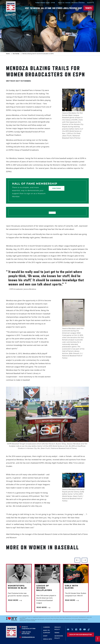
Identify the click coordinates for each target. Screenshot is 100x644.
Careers (47, 627)
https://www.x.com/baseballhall (72, 629)
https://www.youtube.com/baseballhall (85, 629)
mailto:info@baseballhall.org (68, 629)
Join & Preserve (70, 8)
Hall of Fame (46, 8)
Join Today (57, 188)
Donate (68, 3)
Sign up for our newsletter (81, 635)
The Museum (35, 8)
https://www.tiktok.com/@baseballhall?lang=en (89, 629)
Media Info (48, 639)
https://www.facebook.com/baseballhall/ (76, 629)
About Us (61, 3)
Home (8, 54)
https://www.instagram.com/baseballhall (80, 629)
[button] (77, 560)
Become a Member (78, 3)
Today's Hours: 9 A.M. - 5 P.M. (45, 3)
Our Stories (57, 8)
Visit (27, 8)
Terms (57, 633)
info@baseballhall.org (28, 637)
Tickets (88, 8)
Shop (80, 8)
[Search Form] (89, 3)
